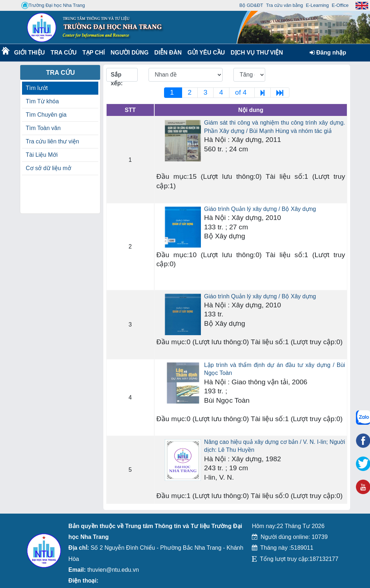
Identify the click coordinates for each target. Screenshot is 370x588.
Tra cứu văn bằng (284, 5)
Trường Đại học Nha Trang (53, 5)
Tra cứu (63, 53)
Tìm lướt (37, 88)
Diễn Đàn (168, 53)
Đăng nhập (328, 53)
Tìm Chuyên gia (46, 115)
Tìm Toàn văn (43, 128)
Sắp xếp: (117, 77)
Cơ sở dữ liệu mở (48, 168)
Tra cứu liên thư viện (52, 141)
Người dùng (129, 53)
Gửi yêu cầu (206, 53)
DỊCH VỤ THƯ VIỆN (255, 53)
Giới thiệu (29, 53)
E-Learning (317, 5)
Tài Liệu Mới (42, 155)
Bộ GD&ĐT (251, 5)
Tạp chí (94, 53)
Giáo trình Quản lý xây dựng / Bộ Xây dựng (260, 209)
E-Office (340, 5)
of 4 (242, 92)
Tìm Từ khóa (42, 101)
